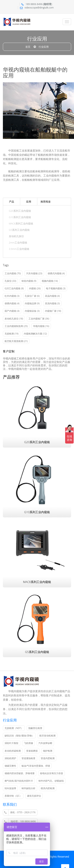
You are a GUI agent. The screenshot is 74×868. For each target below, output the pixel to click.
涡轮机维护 (10, 758)
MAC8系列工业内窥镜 (21, 224)
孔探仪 (10, 281)
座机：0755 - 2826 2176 (20, 812)
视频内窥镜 (50, 281)
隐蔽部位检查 (35, 728)
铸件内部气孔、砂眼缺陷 (51, 781)
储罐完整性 (10, 766)
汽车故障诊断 (45, 743)
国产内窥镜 (12, 311)
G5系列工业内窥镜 (19, 230)
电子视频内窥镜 (56, 288)
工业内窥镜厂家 (39, 319)
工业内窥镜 (13, 273)
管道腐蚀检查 (28, 758)
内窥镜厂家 (53, 311)
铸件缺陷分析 (28, 788)
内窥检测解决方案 (35, 334)
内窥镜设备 (32, 311)
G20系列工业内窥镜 (20, 211)
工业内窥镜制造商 (16, 326)
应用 (29, 202)
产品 (12, 202)
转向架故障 (10, 788)
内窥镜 (35, 288)
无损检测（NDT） (14, 728)
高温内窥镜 (52, 296)
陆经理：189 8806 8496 (20, 821)
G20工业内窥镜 (14, 288)
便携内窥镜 (12, 303)
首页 (28, 47)
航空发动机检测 (47, 736)
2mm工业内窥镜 (18, 243)
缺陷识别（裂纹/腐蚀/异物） (19, 736)
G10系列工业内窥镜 (20, 217)
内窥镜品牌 (32, 303)
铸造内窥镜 (29, 281)
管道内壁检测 (48, 758)
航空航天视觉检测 (16, 341)
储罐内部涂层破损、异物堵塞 (20, 773)
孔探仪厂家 (32, 296)
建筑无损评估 (34, 796)
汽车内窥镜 (34, 273)
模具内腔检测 (48, 788)
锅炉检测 (48, 751)
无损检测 (12, 334)
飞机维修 (28, 743)
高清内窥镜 (52, 303)
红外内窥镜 (12, 296)
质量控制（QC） (13, 796)
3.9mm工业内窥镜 (19, 249)
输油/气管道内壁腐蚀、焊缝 (36, 766)
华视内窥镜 (41, 326)
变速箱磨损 (32, 751)
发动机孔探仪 (16, 236)
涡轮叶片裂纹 (12, 743)
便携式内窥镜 (56, 273)
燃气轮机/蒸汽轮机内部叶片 (19, 781)
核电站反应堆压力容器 (52, 773)
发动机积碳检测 (13, 751)
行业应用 (44, 47)
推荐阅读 (46, 202)
